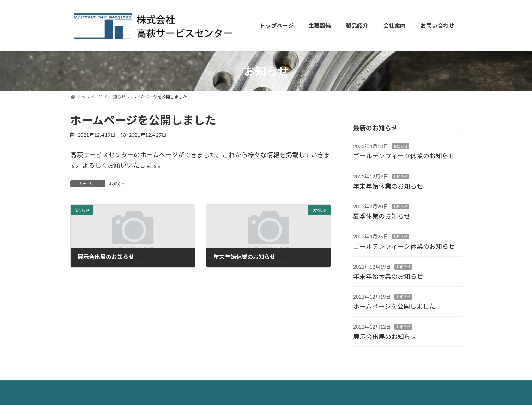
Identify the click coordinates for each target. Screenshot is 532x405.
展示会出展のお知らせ (385, 337)
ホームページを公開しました (394, 306)
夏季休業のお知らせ (382, 216)
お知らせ (117, 184)
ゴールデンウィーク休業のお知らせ (404, 156)
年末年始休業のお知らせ (388, 186)
